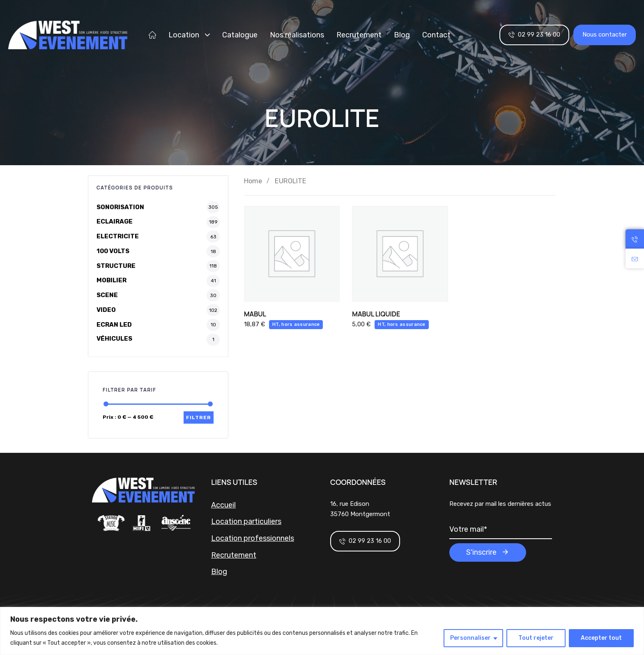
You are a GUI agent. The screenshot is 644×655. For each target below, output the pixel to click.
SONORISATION (120, 207)
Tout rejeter (536, 638)
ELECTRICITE (118, 236)
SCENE (107, 295)
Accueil (223, 505)
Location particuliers (246, 521)
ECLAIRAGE (115, 221)
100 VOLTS (113, 251)
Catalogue (240, 35)
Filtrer (199, 417)
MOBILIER (112, 280)
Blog (402, 35)
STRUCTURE (116, 266)
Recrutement (359, 35)
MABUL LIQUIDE (376, 314)
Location (189, 35)
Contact (436, 35)
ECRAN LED (114, 325)
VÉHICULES (114, 339)
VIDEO (106, 310)
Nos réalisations (297, 35)
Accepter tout (601, 638)
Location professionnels (253, 538)
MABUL (255, 314)
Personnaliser (470, 638)
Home (253, 181)
